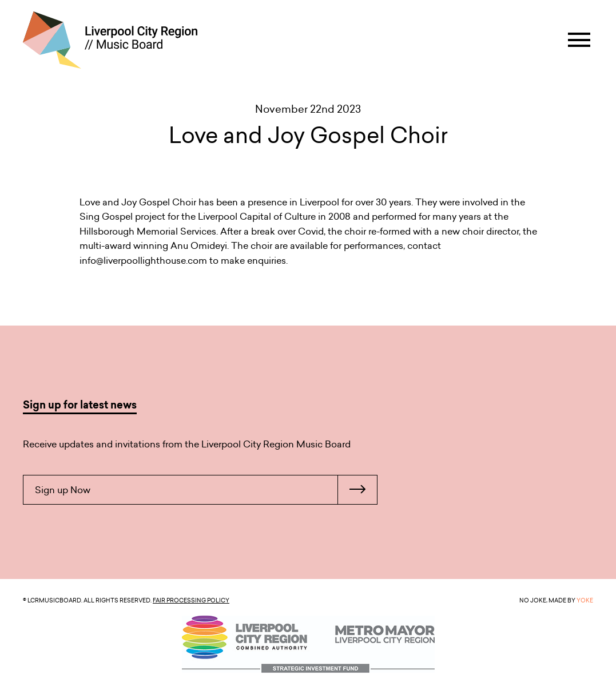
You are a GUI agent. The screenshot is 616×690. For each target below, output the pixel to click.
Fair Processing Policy (191, 600)
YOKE (585, 600)
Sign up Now (206, 490)
